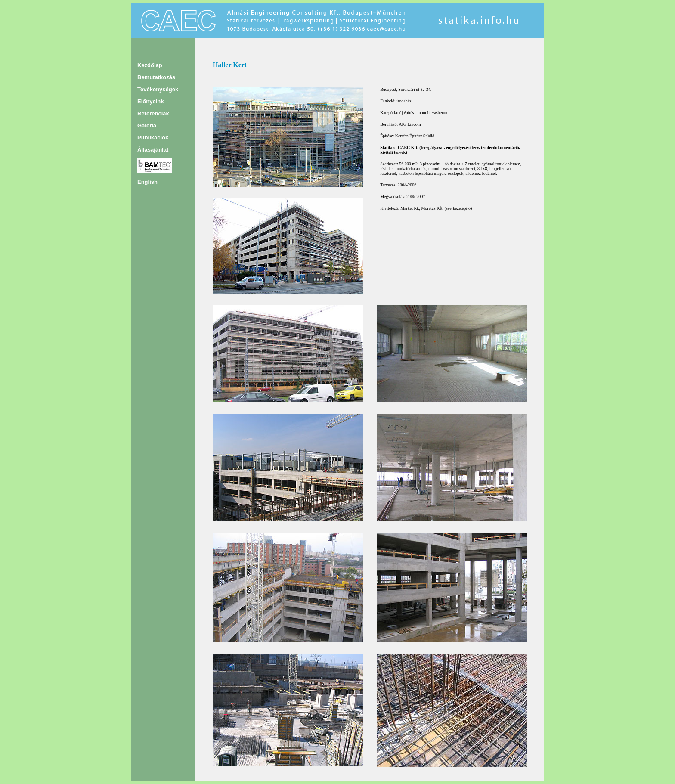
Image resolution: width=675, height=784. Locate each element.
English (147, 182)
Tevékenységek (158, 89)
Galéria (147, 126)
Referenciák (153, 113)
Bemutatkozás (156, 77)
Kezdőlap (150, 65)
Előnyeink (150, 101)
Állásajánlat (153, 150)
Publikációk (153, 138)
